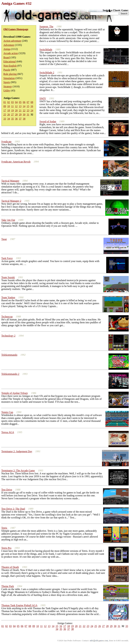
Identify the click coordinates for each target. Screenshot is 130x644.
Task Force (7, 258)
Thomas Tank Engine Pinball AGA (19, 605)
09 (5, 106)
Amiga (7, 49)
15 (28, 106)
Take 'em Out (8, 220)
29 (20, 114)
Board (7, 57)
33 (5, 119)
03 (12, 102)
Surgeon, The (46, 26)
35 (12, 119)
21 (20, 110)
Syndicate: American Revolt (16, 162)
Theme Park (8, 586)
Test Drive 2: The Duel (13, 509)
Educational (10, 61)
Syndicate (6, 142)
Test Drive (7, 490)
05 (20, 102)
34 (9, 119)
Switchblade (46, 50)
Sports (7, 82)
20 (16, 110)
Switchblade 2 (47, 73)
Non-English (10, 66)
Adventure (9, 45)
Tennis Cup (7, 412)
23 (28, 110)
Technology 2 (8, 336)
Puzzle (7, 70)
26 (9, 114)
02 (9, 102)
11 (12, 106)
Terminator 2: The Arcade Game (18, 471)
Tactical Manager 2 (11, 201)
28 (16, 114)
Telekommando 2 (10, 374)
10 (9, 106)
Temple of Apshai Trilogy (15, 393)
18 (9, 110)
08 (32, 102)
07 (28, 102)
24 (32, 110)
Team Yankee (8, 297)
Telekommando (9, 355)
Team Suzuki (8, 277)
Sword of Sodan (48, 121)
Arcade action (11, 53)
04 (16, 102)
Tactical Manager (10, 181)
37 (20, 119)
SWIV (43, 98)
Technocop (7, 317)
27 (12, 114)
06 (24, 102)
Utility (7, 91)
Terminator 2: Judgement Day (17, 451)
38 (24, 119)
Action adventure (12, 41)
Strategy (8, 86)
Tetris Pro (6, 548)
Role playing (10, 74)
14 (24, 106)
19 (12, 110)
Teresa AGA (8, 432)
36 (16, 119)
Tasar (4, 239)
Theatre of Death (10, 567)
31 (28, 114)
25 (5, 114)
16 (32, 106)
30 (24, 114)
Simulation (9, 78)
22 (24, 110)
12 (16, 106)
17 (5, 110)
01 (5, 102)
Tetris (4, 528)
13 (20, 106)
